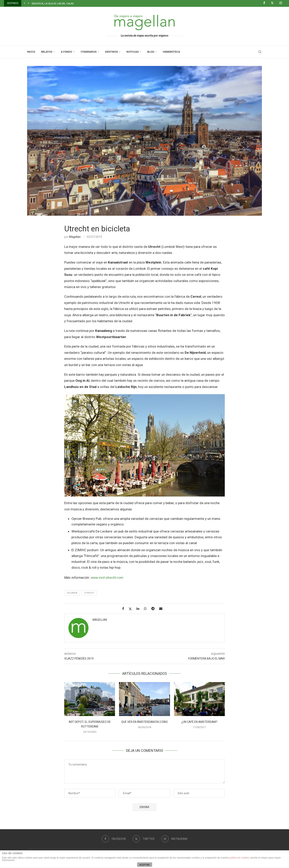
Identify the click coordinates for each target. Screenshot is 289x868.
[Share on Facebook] (125, 609)
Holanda (72, 593)
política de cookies (239, 858)
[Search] (260, 52)
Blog (151, 52)
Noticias (133, 52)
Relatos (47, 52)
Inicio (31, 52)
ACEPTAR (144, 865)
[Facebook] (266, 3)
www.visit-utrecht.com (107, 578)
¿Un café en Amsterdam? (199, 722)
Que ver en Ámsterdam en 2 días (144, 722)
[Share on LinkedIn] (139, 609)
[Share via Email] (162, 609)
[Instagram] (282, 3)
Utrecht (89, 593)
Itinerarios (89, 52)
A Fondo (66, 52)
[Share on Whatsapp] (147, 609)
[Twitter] (274, 3)
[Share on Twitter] (132, 609)
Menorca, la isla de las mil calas (53, 4)
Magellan (75, 237)
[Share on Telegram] (154, 609)
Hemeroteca (171, 52)
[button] (24, 3)
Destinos (111, 52)
